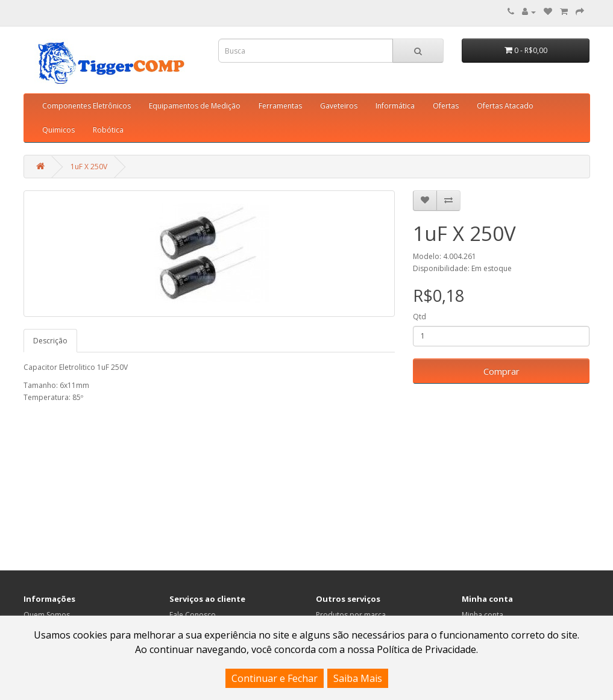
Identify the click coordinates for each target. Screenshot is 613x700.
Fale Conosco (193, 615)
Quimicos (58, 130)
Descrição (50, 341)
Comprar (501, 371)
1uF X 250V (89, 167)
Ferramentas (280, 106)
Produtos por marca (351, 615)
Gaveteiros (339, 106)
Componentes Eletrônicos (86, 106)
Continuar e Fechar (275, 678)
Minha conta (483, 615)
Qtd (420, 317)
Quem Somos (47, 615)
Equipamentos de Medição (195, 106)
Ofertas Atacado (505, 106)
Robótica (108, 130)
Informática (395, 106)
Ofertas (446, 106)
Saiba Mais (358, 678)
